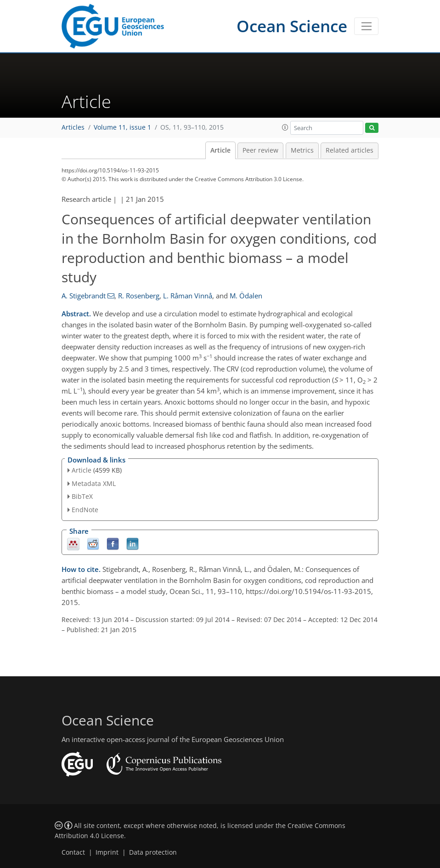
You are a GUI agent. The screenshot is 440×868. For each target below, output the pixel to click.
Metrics (302, 150)
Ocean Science (292, 26)
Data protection (153, 852)
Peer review (260, 150)
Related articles (350, 150)
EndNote (85, 510)
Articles (73, 127)
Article (220, 150)
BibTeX (82, 496)
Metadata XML (94, 483)
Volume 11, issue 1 (122, 127)
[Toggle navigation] (366, 26)
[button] (285, 127)
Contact (73, 852)
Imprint (107, 852)
